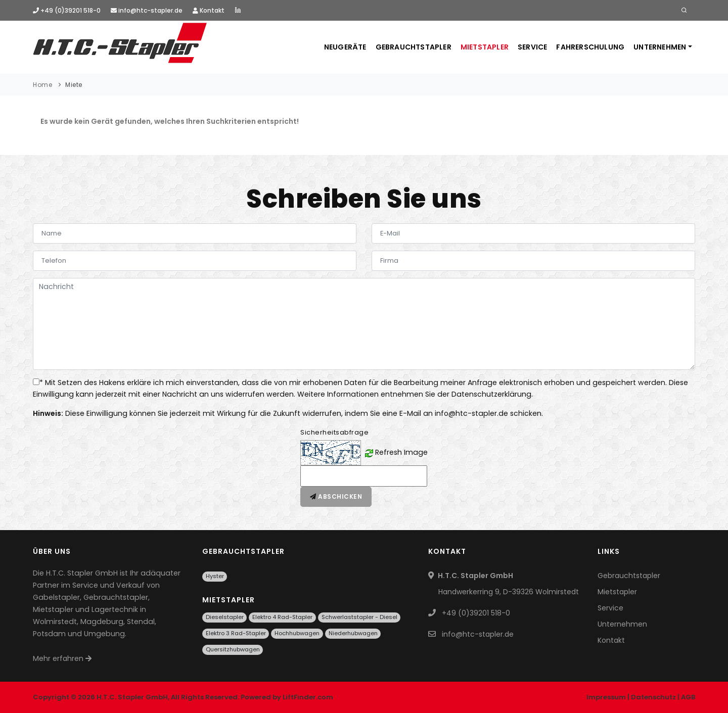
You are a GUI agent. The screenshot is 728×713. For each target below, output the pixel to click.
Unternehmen (660, 47)
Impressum (606, 697)
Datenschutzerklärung (491, 394)
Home (42, 85)
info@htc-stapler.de (147, 10)
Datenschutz (653, 697)
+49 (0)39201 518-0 (67, 10)
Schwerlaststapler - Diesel (359, 617)
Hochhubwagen (297, 633)
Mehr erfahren (62, 658)
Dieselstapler (225, 617)
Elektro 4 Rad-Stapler (282, 617)
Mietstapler (485, 47)
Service (532, 47)
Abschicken (336, 496)
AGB (688, 697)
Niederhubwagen (353, 633)
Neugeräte (345, 47)
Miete (74, 85)
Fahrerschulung (590, 47)
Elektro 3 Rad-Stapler (236, 633)
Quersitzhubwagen (233, 649)
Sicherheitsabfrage (334, 432)
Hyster (215, 576)
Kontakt (209, 10)
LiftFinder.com (308, 697)
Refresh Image (401, 452)
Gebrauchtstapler (414, 47)
